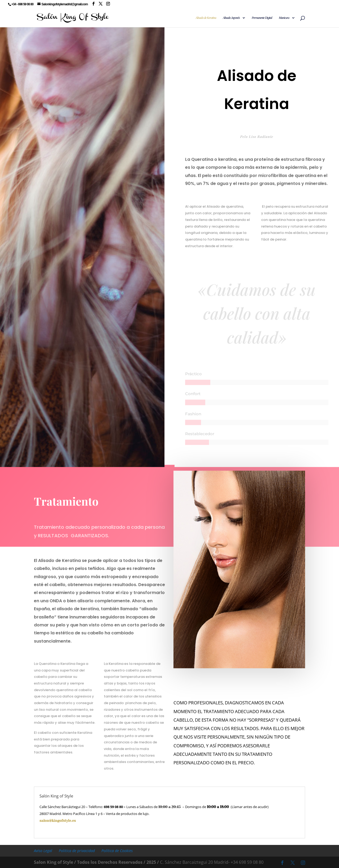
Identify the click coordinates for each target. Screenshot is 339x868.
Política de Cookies (117, 851)
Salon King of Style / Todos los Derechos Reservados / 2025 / (96, 862)
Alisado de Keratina (206, 18)
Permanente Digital (262, 18)
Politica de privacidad (77, 851)
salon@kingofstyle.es (76, 821)
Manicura (284, 18)
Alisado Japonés (231, 18)
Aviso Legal (43, 851)
